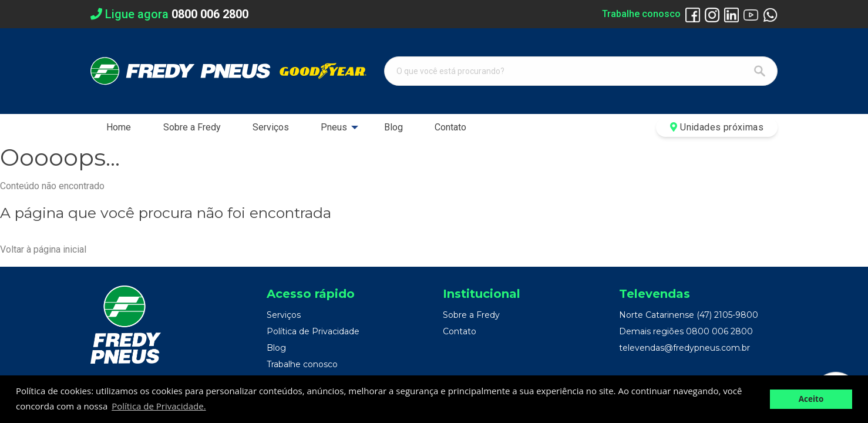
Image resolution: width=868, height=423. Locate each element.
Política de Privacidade (313, 331)
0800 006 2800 (719, 331)
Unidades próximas (717, 127)
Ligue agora (169, 14)
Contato (450, 127)
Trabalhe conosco (641, 14)
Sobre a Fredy (192, 127)
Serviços (271, 127)
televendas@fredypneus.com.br (684, 348)
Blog (393, 127)
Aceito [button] (811, 399)
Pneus (334, 127)
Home (119, 127)
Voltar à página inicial (43, 249)
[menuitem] (119, 127)
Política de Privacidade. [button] (159, 406)
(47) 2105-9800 (727, 315)
